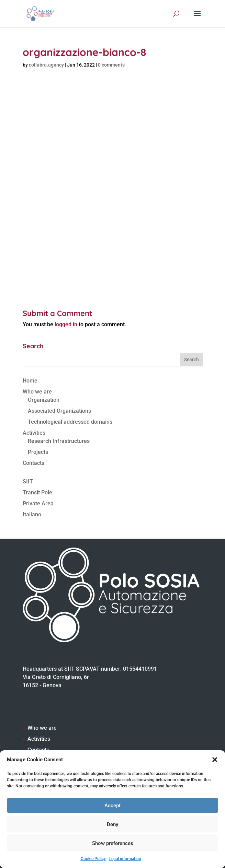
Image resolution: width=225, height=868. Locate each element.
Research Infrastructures (59, 441)
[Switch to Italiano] (113, 515)
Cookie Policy (93, 859)
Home (30, 381)
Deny (112, 824)
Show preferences (113, 843)
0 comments (111, 65)
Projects (38, 452)
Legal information (125, 859)
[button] (215, 760)
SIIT (28, 482)
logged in (66, 324)
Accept (112, 806)
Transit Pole (37, 492)
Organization (44, 400)
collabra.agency (46, 65)
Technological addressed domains (70, 422)
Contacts (33, 463)
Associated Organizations (59, 411)
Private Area (38, 503)
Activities (34, 433)
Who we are (37, 392)
